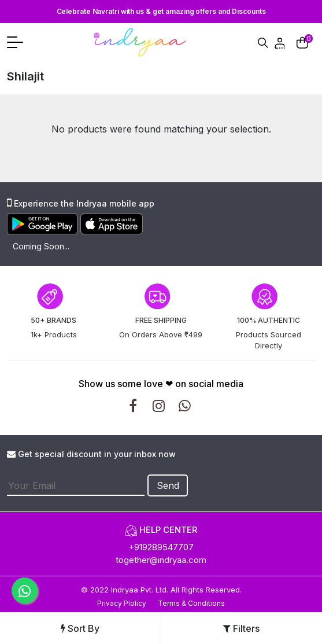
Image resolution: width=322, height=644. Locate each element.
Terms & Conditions (191, 603)
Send (168, 485)
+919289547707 (161, 547)
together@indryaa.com (161, 560)
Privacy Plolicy (122, 603)
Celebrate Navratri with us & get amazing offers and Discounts (161, 11)
